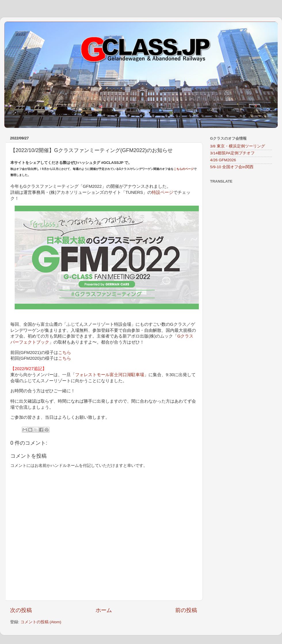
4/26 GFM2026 (223, 160)
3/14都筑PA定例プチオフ (232, 153)
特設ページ (162, 192)
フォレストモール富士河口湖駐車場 (110, 375)
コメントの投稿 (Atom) (41, 622)
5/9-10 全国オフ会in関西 (232, 167)
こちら (65, 353)
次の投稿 (21, 610)
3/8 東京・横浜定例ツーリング (238, 146)
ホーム (104, 610)
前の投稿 (186, 610)
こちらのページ (184, 169)
